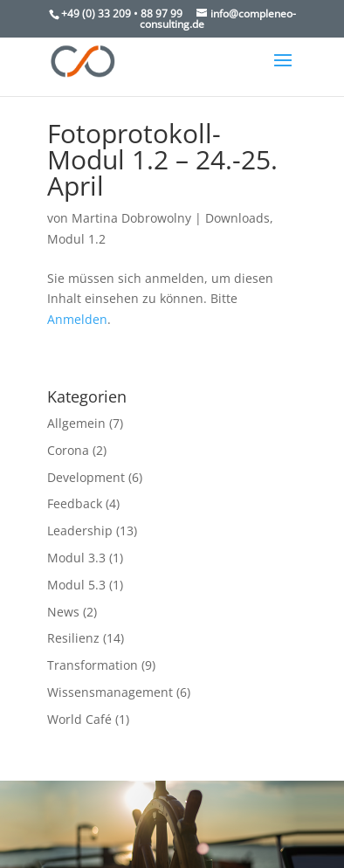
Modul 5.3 (76, 585)
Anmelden (77, 319)
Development (86, 477)
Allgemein (76, 423)
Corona (68, 450)
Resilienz (73, 638)
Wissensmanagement (110, 692)
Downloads (237, 218)
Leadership (80, 530)
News (63, 612)
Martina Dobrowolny (131, 218)
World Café (79, 719)
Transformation (93, 665)
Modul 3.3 (76, 558)
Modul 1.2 (76, 239)
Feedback (75, 503)
